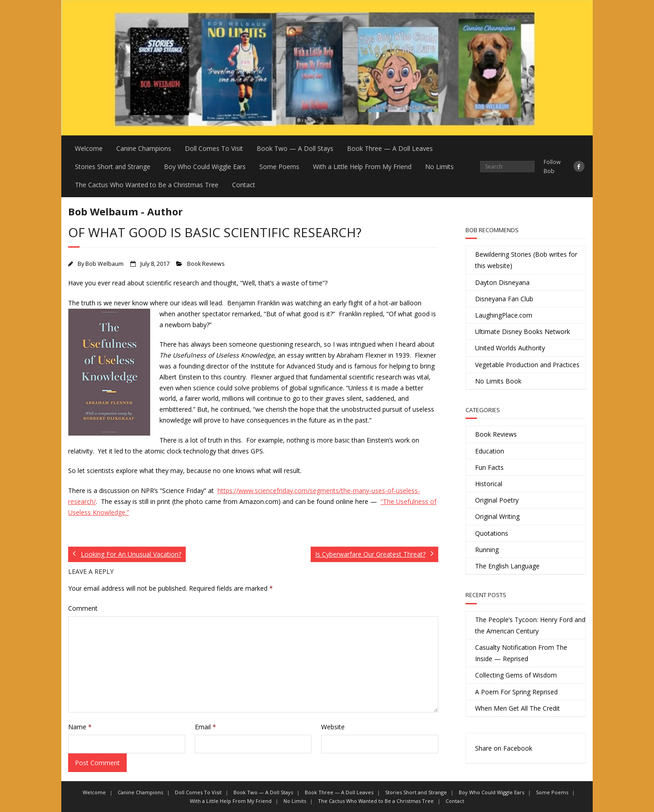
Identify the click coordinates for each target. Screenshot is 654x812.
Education (490, 451)
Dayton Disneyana (502, 282)
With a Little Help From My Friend (362, 167)
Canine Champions (144, 148)
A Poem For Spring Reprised (516, 692)
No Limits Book (498, 381)
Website (333, 727)
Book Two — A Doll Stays (295, 148)
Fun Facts (489, 467)
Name (80, 727)
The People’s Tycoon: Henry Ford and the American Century (530, 625)
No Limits (439, 167)
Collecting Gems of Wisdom (516, 675)
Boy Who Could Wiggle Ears (205, 167)
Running (487, 550)
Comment (83, 608)
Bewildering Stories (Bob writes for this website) (526, 260)
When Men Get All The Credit (518, 708)
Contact (244, 185)
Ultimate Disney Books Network (523, 331)
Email (206, 727)
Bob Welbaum (104, 264)
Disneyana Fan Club (504, 299)
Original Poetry (497, 500)
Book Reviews (206, 264)
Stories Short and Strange (113, 167)
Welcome (89, 148)
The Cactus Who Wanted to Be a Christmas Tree (147, 185)
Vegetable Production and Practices (527, 365)
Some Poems (279, 167)
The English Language (507, 566)
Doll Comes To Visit (214, 148)
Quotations (492, 533)
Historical (489, 484)
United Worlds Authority (510, 348)
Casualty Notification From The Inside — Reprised (521, 653)
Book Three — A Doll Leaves (390, 148)
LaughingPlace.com (504, 315)
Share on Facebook (504, 748)
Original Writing (497, 516)
